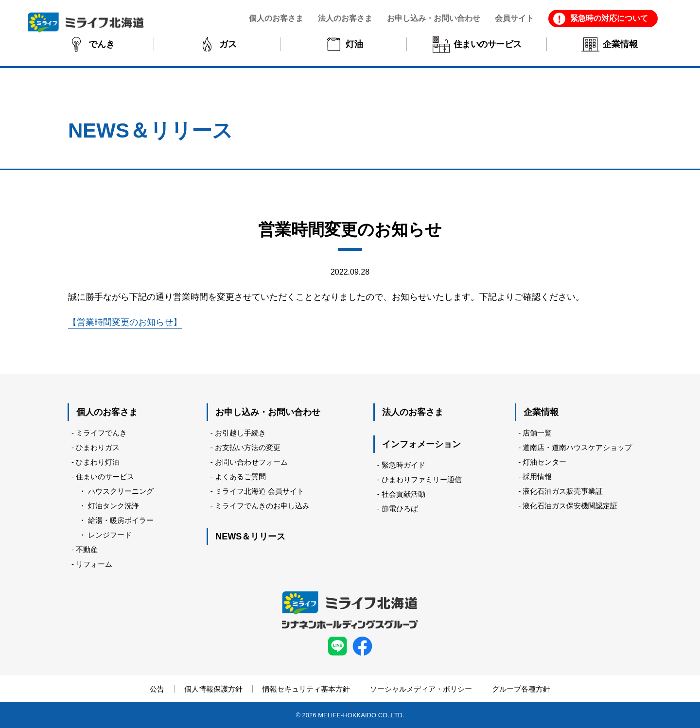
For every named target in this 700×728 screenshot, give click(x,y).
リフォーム (94, 564)
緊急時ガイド (403, 465)
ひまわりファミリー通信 (422, 479)
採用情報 (537, 477)
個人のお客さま (107, 412)
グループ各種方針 (521, 689)
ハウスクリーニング (121, 491)
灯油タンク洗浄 (114, 506)
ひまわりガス (98, 447)
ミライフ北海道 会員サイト (260, 491)
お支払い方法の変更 (248, 447)
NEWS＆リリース (250, 537)
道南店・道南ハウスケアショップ (577, 447)
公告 (157, 689)
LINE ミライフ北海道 (338, 646)
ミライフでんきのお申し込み (262, 506)
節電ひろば (400, 509)
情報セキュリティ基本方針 (306, 689)
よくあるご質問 (240, 477)
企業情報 (541, 412)
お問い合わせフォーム (251, 462)
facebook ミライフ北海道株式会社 (362, 646)
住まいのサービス (105, 477)
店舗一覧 (537, 433)
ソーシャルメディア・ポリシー (421, 689)
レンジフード (110, 535)
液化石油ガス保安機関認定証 (570, 506)
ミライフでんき (101, 433)
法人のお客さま (413, 412)
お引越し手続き (240, 433)
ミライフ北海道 (86, 22)
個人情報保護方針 (213, 689)
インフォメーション (421, 444)
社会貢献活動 (403, 494)
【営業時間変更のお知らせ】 (125, 322)
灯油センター (544, 462)
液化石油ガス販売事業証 (563, 491)
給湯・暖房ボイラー (121, 520)
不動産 (87, 549)
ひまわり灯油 (98, 462)
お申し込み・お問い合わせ (268, 412)
